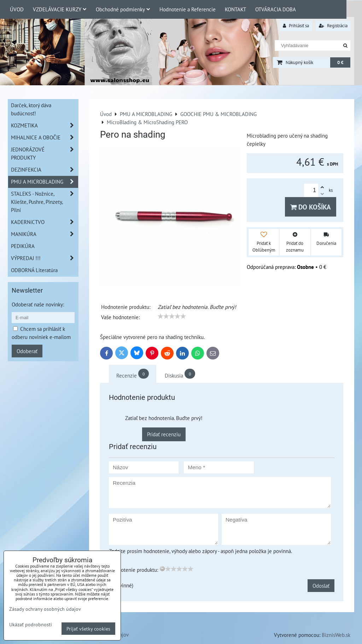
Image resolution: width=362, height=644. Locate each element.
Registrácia (333, 26)
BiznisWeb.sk (336, 635)
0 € (340, 62)
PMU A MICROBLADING (45, 182)
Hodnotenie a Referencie (188, 9)
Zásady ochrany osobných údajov (45, 609)
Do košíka (311, 207)
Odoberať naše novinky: (38, 304)
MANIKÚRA (45, 234)
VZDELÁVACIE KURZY (60, 9)
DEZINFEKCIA (45, 170)
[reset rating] (162, 569)
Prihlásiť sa (296, 26)
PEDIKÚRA (23, 246)
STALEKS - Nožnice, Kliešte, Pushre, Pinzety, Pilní (45, 202)
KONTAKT (235, 9)
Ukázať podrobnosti (31, 625)
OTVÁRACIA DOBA (276, 9)
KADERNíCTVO (45, 222)
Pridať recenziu (164, 434)
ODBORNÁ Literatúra (34, 270)
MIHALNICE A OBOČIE (45, 137)
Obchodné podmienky (123, 9)
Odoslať (321, 586)
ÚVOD (17, 9)
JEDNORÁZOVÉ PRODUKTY (45, 154)
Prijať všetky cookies (88, 629)
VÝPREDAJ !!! (45, 258)
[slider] (172, 316)
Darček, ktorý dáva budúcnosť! (31, 109)
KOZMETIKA (45, 125)
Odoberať (27, 351)
